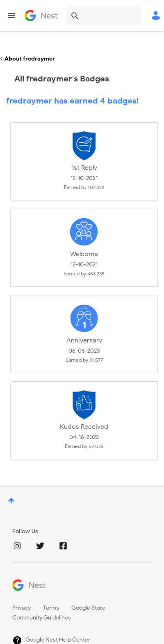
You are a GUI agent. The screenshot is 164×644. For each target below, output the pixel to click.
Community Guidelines (42, 618)
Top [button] (11, 501)
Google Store (88, 608)
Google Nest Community (41, 16)
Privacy (22, 608)
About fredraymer (30, 59)
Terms (51, 608)
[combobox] (104, 16)
